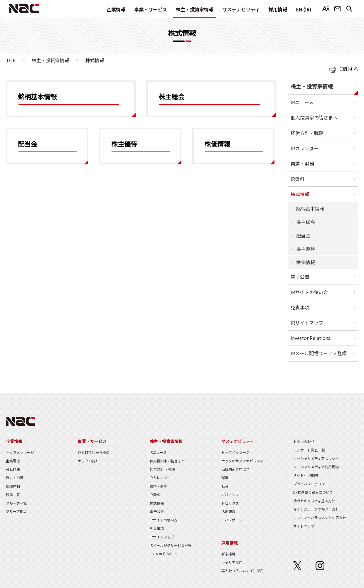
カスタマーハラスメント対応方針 (320, 517)
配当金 (303, 235)
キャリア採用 (232, 562)
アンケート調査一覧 (309, 450)
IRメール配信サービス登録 (319, 353)
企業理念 (13, 461)
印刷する (349, 69)
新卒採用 (228, 554)
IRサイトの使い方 (309, 292)
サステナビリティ (241, 9)
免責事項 (300, 307)
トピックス (230, 503)
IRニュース (302, 102)
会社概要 (13, 469)
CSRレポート (232, 520)
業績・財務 (302, 164)
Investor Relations (310, 338)
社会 (225, 486)
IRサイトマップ (307, 323)
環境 (225, 477)
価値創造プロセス (235, 469)
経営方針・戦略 (307, 133)
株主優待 (306, 249)
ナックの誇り (88, 461)
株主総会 (306, 222)
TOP (11, 60)
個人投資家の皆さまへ (314, 117)
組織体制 (13, 486)
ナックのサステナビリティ (242, 461)
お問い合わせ (338, 9)
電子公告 (300, 277)
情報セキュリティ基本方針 (314, 501)
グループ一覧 (16, 503)
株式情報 (300, 194)
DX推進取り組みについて (313, 492)
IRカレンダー (305, 148)
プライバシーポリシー (311, 484)
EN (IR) (304, 9)
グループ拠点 (16, 511)
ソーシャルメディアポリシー (316, 458)
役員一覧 (13, 495)
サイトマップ (304, 526)
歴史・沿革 (15, 477)
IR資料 (298, 179)
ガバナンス (230, 495)
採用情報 (278, 9)
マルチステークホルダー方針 (316, 509)
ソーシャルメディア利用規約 (316, 467)
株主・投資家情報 (195, 9)
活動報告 (228, 511)
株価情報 (306, 262)
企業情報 (116, 9)
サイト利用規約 (306, 475)
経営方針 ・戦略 (162, 469)
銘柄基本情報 (310, 208)
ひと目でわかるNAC (93, 452)
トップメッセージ (20, 452)
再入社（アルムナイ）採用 (242, 571)
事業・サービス (151, 9)
